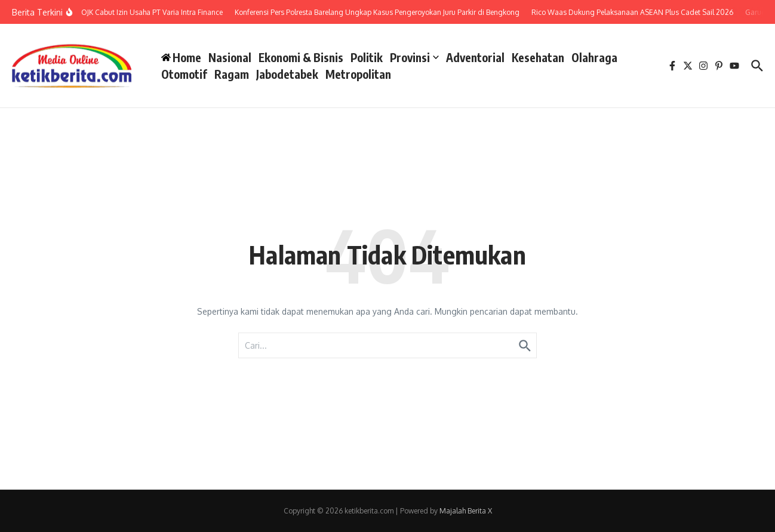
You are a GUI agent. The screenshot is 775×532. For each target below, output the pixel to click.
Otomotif (184, 74)
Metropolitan (358, 74)
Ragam (232, 74)
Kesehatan (538, 57)
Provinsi (414, 57)
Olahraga (594, 57)
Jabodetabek (287, 74)
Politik (367, 57)
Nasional (230, 57)
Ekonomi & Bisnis (301, 57)
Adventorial (475, 57)
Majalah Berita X (466, 511)
